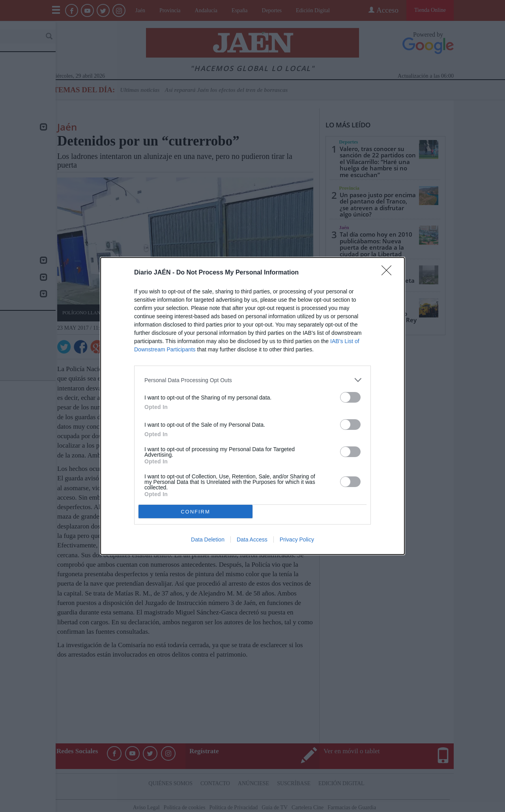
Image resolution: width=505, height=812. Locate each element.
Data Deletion (208, 539)
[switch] (350, 397)
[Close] (389, 273)
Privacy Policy (297, 539)
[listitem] (252, 380)
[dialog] (252, 406)
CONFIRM (195, 511)
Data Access (252, 539)
